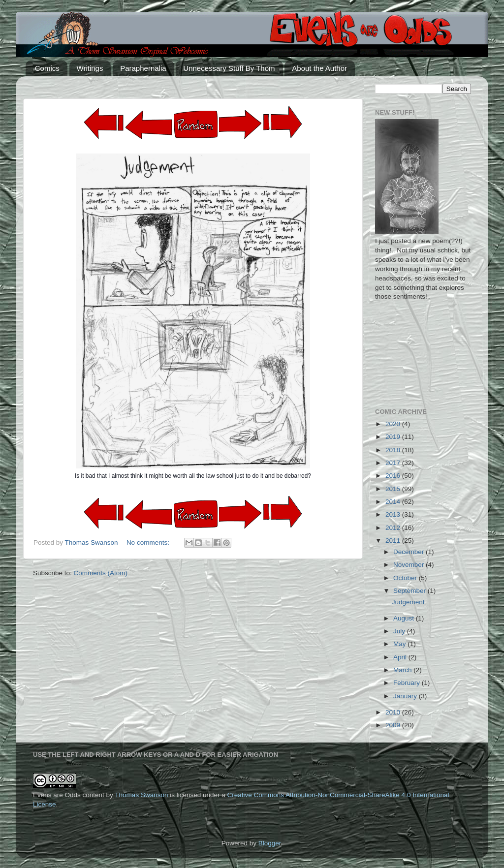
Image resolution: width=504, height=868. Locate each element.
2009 (394, 725)
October (406, 578)
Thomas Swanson (141, 795)
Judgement (408, 602)
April (401, 657)
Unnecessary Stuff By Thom (229, 68)
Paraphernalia (143, 68)
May (400, 644)
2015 (394, 489)
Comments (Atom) (101, 573)
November (409, 565)
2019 (394, 437)
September (410, 591)
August (405, 618)
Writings (90, 68)
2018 (394, 450)
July (400, 631)
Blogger (270, 843)
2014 (394, 502)
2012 (394, 528)
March (403, 670)
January (406, 696)
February (408, 683)
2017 (394, 463)
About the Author (319, 68)
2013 (394, 514)
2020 (394, 424)
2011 (394, 541)
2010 (394, 712)
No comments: (149, 542)
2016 (394, 476)
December (409, 552)
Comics (47, 68)
